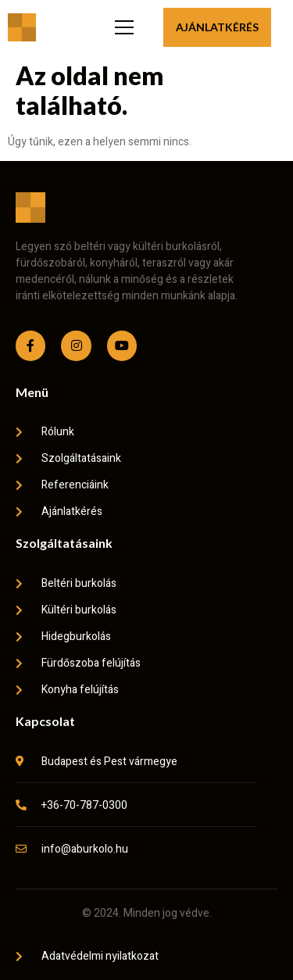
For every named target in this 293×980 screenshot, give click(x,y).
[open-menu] (122, 27)
